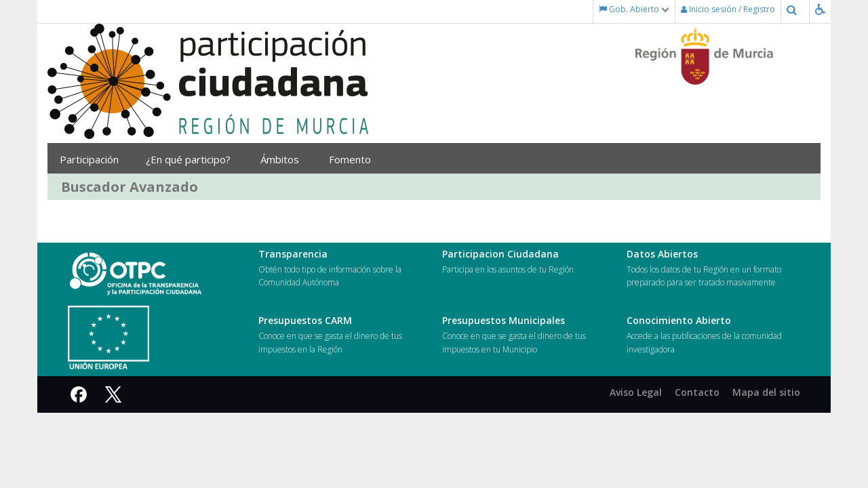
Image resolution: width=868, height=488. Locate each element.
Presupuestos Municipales (504, 320)
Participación (93, 159)
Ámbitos (284, 159)
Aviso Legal (636, 392)
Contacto (697, 392)
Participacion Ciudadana (500, 254)
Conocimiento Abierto (679, 320)
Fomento (355, 159)
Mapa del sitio (766, 392)
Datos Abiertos (662, 254)
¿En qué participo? (193, 159)
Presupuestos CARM (305, 320)
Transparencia (293, 254)
